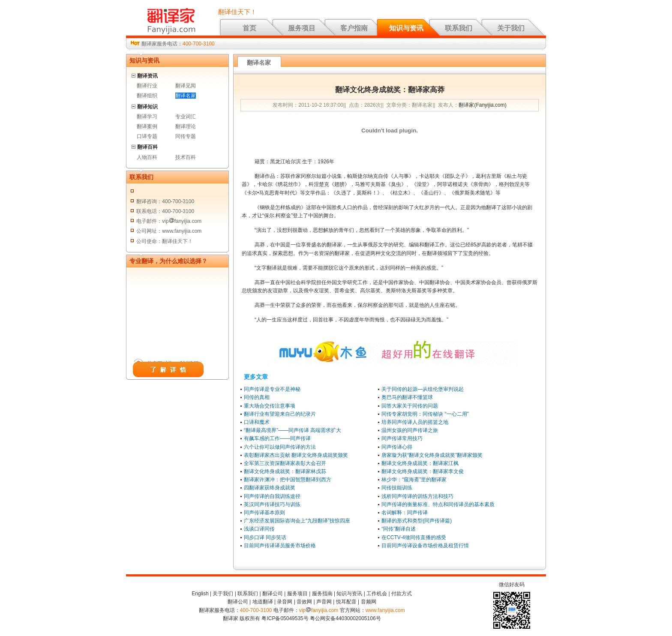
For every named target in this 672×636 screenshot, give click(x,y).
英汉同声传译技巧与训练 (272, 504)
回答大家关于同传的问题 (410, 406)
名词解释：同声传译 (405, 513)
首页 (249, 28)
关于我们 (511, 28)
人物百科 (147, 157)
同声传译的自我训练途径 (272, 496)
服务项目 (302, 28)
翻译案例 (147, 126)
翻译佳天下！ (237, 12)
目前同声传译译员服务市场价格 (280, 546)
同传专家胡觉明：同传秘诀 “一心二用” (425, 414)
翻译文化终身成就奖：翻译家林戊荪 (285, 471)
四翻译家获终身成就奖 (270, 488)
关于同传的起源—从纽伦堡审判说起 (423, 389)
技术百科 (186, 157)
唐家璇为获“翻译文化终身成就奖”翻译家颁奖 (432, 455)
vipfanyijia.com (319, 610)
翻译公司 (273, 594)
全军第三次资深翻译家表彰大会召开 (285, 463)
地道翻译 (263, 602)
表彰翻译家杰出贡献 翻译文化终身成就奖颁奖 (296, 455)
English (200, 594)
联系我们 (459, 28)
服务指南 (322, 594)
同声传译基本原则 (264, 513)
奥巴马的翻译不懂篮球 (407, 397)
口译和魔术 (257, 422)
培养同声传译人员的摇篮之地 (415, 422)
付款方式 (402, 594)
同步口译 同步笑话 (265, 537)
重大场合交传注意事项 (270, 406)
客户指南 (354, 28)
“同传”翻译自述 (399, 529)
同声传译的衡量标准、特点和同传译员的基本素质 (438, 504)
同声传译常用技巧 (402, 438)
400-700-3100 (199, 44)
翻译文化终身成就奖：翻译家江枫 (420, 463)
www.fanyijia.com (385, 610)
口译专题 (147, 136)
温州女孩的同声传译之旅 (410, 430)
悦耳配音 (346, 602)
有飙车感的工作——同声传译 (277, 438)
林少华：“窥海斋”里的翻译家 (414, 480)
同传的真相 (257, 397)
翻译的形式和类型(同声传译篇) (417, 521)
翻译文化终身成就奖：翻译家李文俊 (423, 471)
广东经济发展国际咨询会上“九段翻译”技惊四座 (297, 521)
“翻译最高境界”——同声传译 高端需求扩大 (292, 430)
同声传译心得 (397, 447)
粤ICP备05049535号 (285, 618)
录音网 (285, 602)
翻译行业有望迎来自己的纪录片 (280, 414)
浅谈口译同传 (259, 529)
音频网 (369, 602)
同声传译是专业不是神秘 (272, 389)
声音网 (324, 602)
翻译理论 (186, 126)
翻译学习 (147, 117)
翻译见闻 (186, 86)
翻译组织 (147, 96)
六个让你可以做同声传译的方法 (280, 447)
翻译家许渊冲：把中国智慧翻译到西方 (288, 480)
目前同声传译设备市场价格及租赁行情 (425, 546)
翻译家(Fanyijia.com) (482, 105)
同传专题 (186, 136)
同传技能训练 (397, 488)
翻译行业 (147, 86)
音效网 (304, 602)
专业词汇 (186, 117)
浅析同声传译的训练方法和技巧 (417, 496)
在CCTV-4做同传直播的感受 (414, 537)
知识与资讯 (406, 28)
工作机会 (377, 594)
